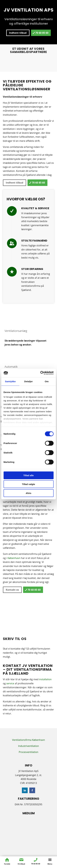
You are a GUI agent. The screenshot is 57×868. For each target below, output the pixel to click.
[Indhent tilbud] (18, 33)
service (10, 683)
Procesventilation (28, 752)
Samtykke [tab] (10, 381)
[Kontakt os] (12, 590)
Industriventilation (28, 746)
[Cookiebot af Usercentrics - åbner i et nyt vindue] (41, 373)
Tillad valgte (28, 484)
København (14, 558)
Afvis (28, 493)
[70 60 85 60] (41, 33)
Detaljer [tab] (29, 381)
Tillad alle (28, 475)
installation (45, 679)
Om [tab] (47, 381)
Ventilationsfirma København (28, 740)
